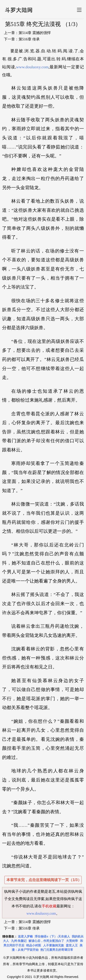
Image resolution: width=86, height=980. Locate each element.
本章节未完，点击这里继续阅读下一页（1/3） (44, 880)
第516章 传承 (29, 39)
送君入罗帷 (25, 936)
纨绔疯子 (71, 899)
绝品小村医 (34, 945)
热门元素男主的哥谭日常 (57, 950)
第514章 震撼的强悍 (35, 33)
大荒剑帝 (72, 941)
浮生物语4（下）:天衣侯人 (52, 936)
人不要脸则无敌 (54, 945)
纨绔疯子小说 (15, 891)
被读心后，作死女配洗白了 (46, 941)
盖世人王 (72, 945)
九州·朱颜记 (19, 941)
